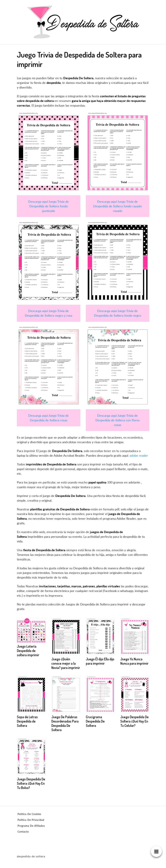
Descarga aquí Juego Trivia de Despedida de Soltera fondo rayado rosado (117, 206)
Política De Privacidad (31, 820)
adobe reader (139, 455)
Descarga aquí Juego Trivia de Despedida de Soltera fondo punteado (49, 206)
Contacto (23, 832)
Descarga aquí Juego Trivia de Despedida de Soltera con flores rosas (118, 420)
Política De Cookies (29, 814)
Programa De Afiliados (31, 826)
